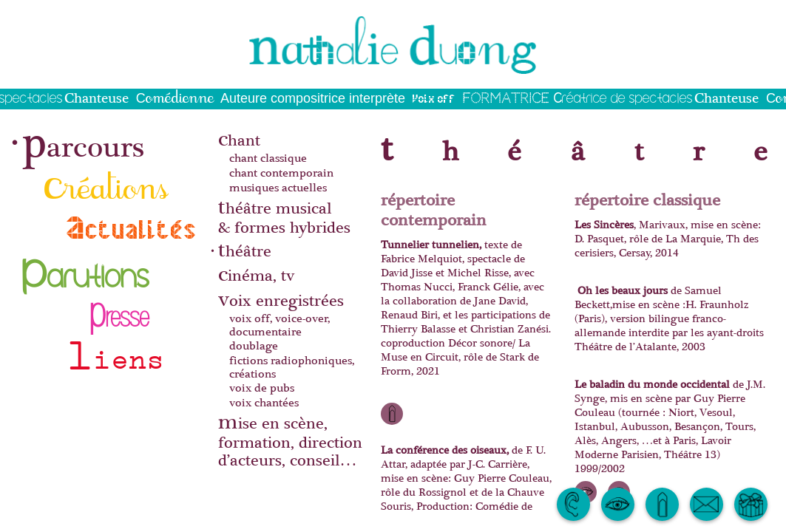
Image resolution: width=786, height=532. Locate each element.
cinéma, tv (256, 274)
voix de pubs (262, 388)
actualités (132, 227)
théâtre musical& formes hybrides (284, 216)
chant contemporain (281, 173)
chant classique (268, 158)
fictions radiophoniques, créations (292, 367)
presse (119, 308)
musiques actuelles (278, 187)
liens (115, 351)
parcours (83, 140)
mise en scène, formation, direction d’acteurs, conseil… (290, 440)
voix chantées (264, 402)
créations (106, 182)
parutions (86, 266)
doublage (254, 346)
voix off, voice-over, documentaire (279, 325)
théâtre (245, 249)
